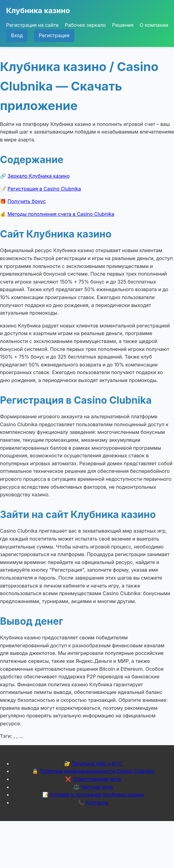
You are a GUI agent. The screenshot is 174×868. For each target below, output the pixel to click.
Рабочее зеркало (85, 25)
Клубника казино (38, 11)
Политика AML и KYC (97, 763)
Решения (123, 25)
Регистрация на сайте (32, 25)
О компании (154, 25)
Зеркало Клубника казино (39, 176)
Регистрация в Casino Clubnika (44, 189)
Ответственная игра (97, 779)
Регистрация (54, 35)
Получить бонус (27, 201)
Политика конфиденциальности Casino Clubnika (97, 771)
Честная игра (97, 787)
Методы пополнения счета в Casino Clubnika (61, 214)
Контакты (97, 802)
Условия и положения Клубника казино (97, 795)
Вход (17, 35)
